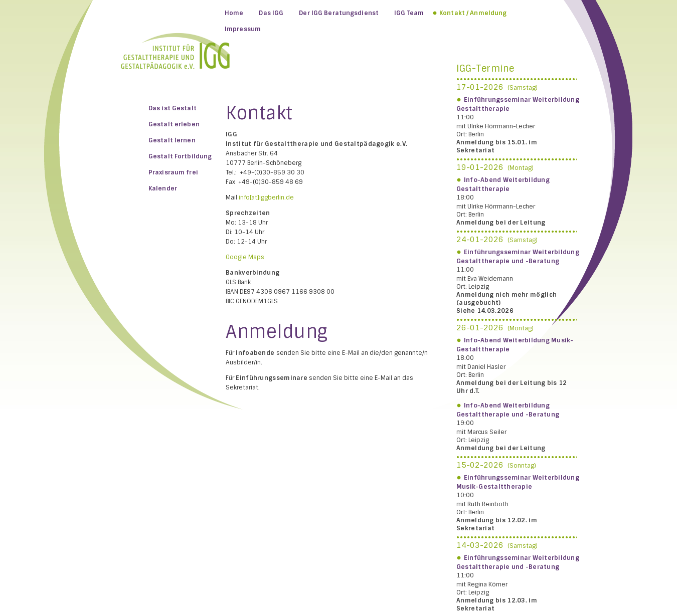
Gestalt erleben (174, 124)
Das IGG (271, 13)
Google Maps (245, 257)
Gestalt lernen (172, 140)
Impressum (243, 29)
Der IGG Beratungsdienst (339, 13)
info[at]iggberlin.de (266, 197)
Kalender (163, 188)
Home (234, 13)
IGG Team (409, 13)
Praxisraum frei (173, 172)
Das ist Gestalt (173, 108)
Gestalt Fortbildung (180, 156)
